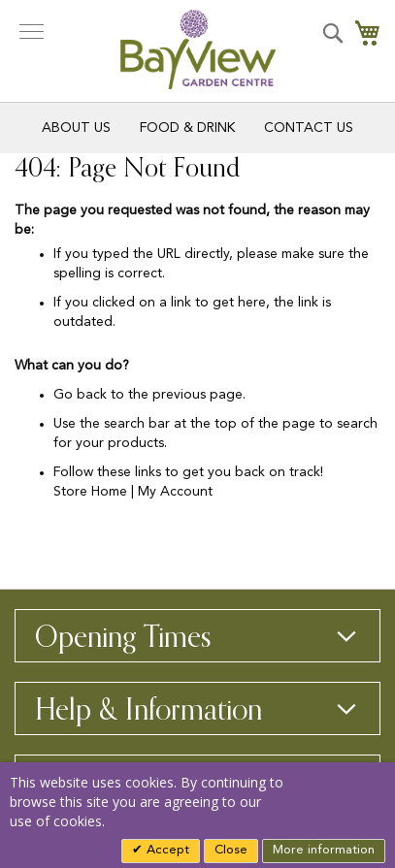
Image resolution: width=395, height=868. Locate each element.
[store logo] (198, 49)
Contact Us (309, 128)
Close (231, 850)
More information (324, 850)
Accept (166, 850)
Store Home (90, 492)
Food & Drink (187, 128)
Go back (80, 395)
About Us (76, 128)
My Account (175, 492)
